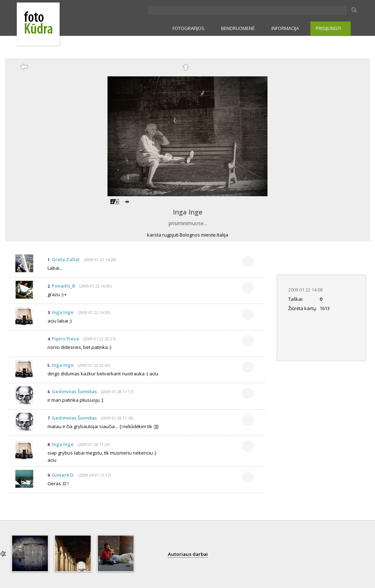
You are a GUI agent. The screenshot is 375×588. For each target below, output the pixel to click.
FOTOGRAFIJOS (188, 28)
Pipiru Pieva (65, 339)
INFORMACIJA (285, 28)
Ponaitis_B (63, 286)
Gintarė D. (63, 475)
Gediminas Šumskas (74, 391)
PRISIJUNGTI (328, 28)
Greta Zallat (66, 259)
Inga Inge (188, 212)
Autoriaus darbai (188, 554)
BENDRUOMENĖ (238, 28)
